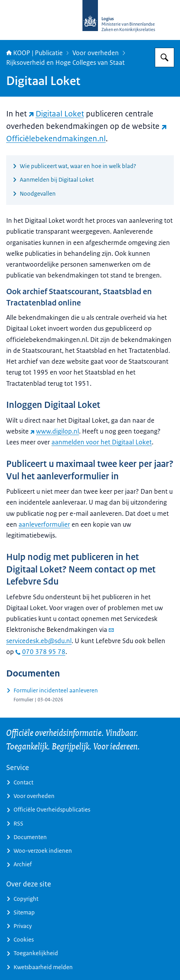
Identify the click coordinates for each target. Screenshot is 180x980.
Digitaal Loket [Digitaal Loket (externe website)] (56, 114)
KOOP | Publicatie (34, 53)
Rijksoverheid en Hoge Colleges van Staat (65, 62)
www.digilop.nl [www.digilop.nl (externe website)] (55, 431)
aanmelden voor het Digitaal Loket (102, 442)
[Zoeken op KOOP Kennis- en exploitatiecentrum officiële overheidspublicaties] (165, 57)
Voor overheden (96, 53)
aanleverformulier (44, 524)
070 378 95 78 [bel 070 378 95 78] (40, 652)
